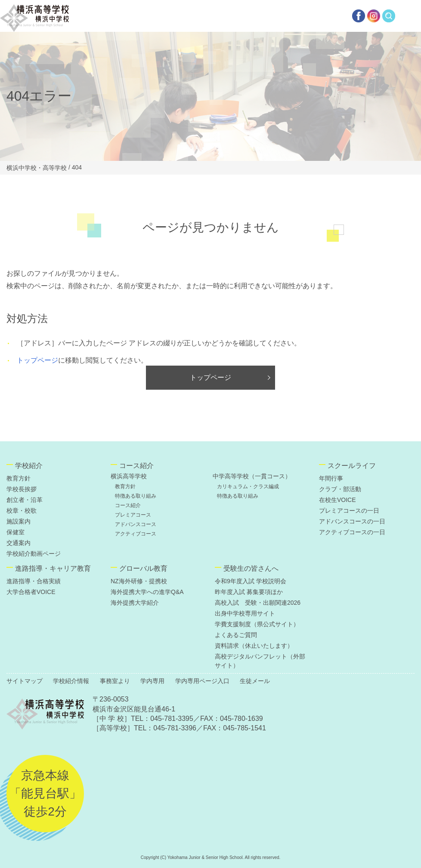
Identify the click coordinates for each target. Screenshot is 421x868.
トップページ (37, 360)
